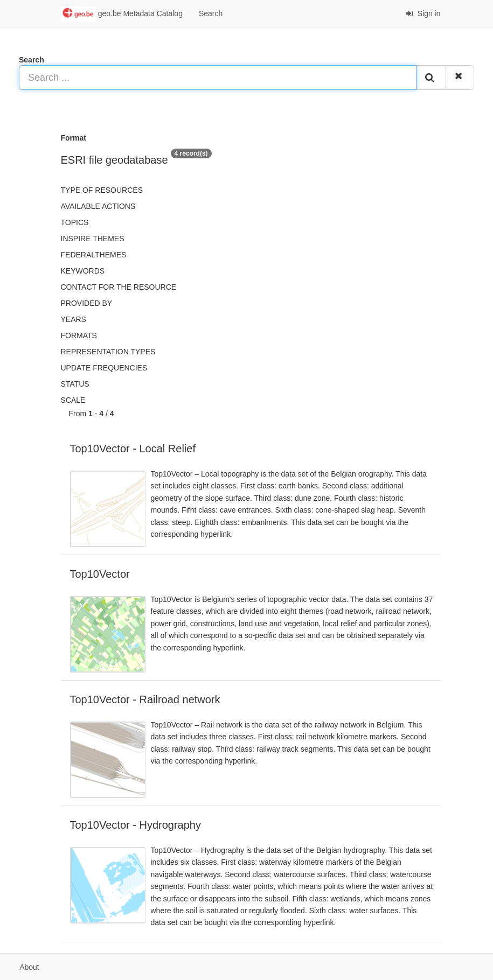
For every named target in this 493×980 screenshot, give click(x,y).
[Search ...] (218, 78)
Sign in (423, 13)
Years (74, 319)
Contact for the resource (119, 287)
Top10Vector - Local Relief (133, 449)
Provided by (87, 303)
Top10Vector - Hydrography (136, 825)
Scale (73, 400)
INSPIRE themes (93, 239)
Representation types (108, 352)
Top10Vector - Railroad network (145, 699)
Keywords (83, 271)
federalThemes (94, 255)
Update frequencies (104, 368)
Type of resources (102, 190)
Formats (79, 335)
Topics (75, 222)
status (75, 384)
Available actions (98, 206)
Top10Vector (100, 574)
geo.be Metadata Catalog (122, 14)
